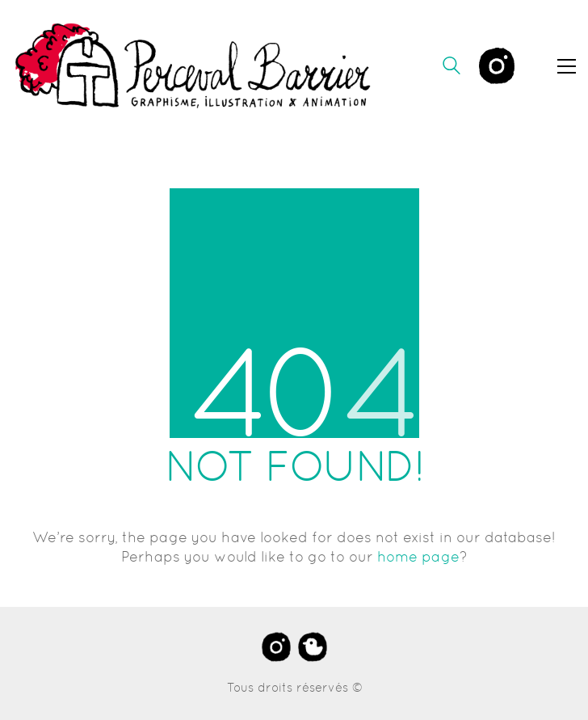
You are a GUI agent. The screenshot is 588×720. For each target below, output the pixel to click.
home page (418, 556)
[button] (567, 66)
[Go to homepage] (194, 66)
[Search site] (451, 67)
